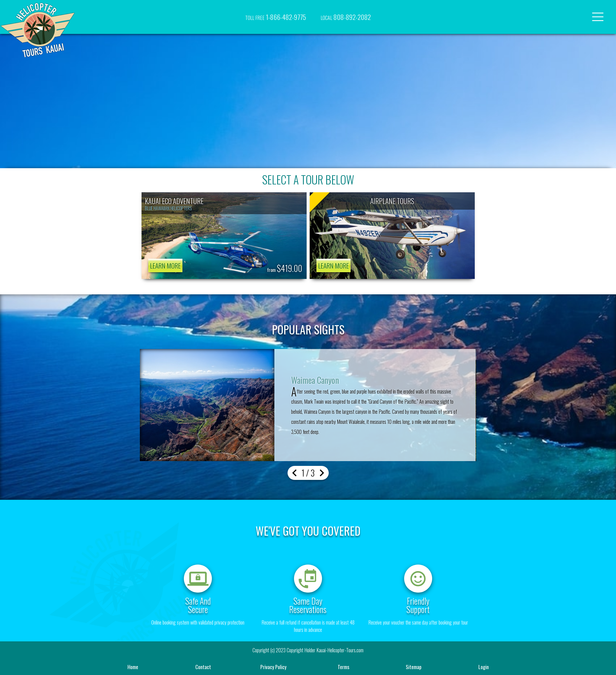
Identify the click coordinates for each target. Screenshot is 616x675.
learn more (165, 265)
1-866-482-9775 (276, 17)
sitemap (414, 667)
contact (203, 667)
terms (343, 667)
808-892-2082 (346, 17)
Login (484, 667)
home (133, 667)
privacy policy (273, 667)
